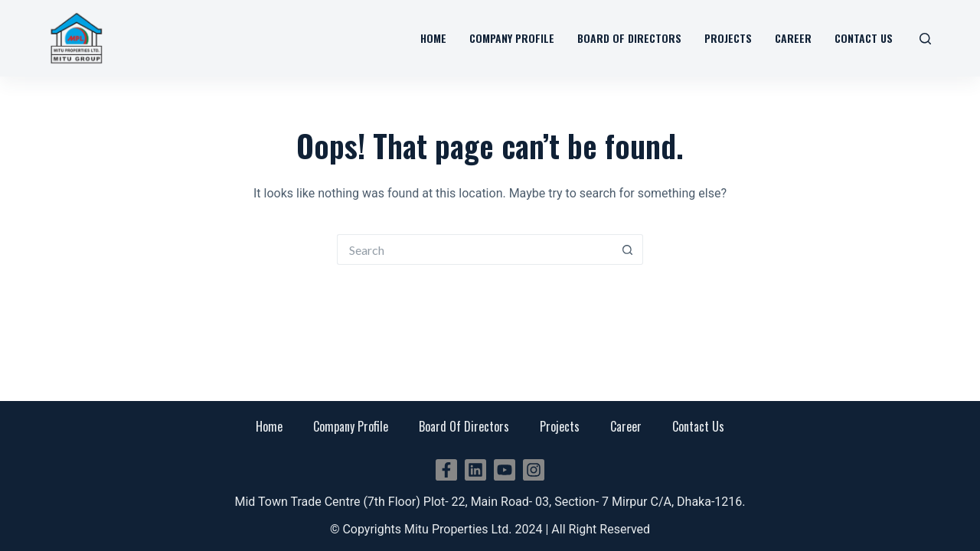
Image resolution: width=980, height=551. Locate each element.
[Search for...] (475, 249)
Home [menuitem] (433, 38)
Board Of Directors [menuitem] (629, 38)
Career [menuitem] (793, 38)
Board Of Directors (464, 426)
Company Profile (351, 426)
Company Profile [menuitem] (512, 38)
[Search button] (628, 249)
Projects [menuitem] (728, 38)
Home (269, 426)
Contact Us (698, 426)
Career (626, 426)
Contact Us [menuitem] (864, 38)
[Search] (925, 39)
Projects (560, 426)
